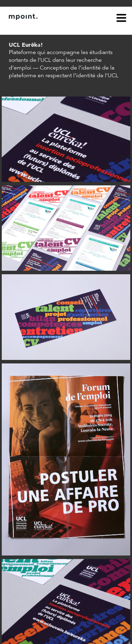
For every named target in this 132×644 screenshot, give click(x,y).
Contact (48, 27)
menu (121, 19)
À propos (20, 27)
